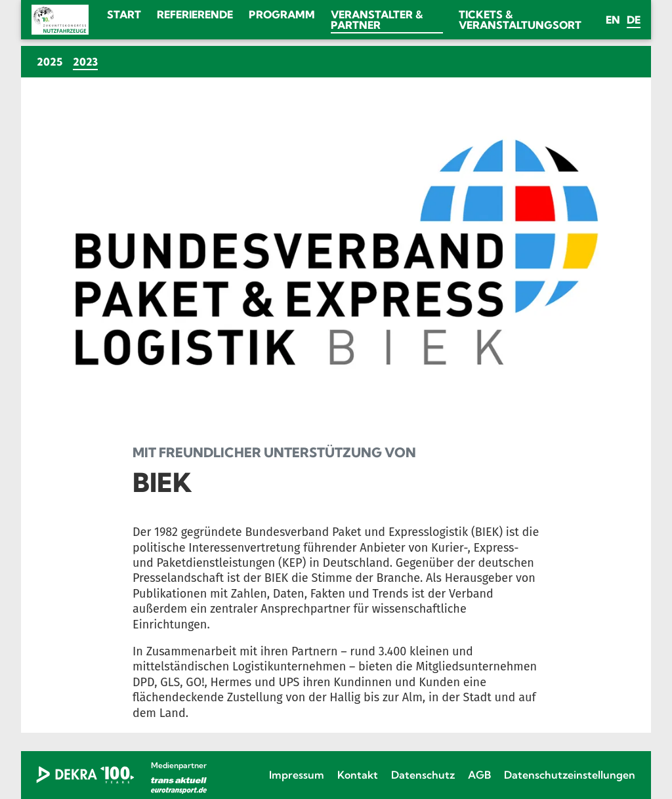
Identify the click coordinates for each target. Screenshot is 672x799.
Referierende (195, 14)
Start (124, 14)
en (613, 20)
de (634, 20)
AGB (479, 775)
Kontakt (358, 775)
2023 (88, 61)
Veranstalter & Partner (377, 20)
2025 (50, 62)
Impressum (297, 775)
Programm (282, 14)
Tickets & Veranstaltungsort (520, 20)
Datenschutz (423, 775)
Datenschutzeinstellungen (570, 775)
